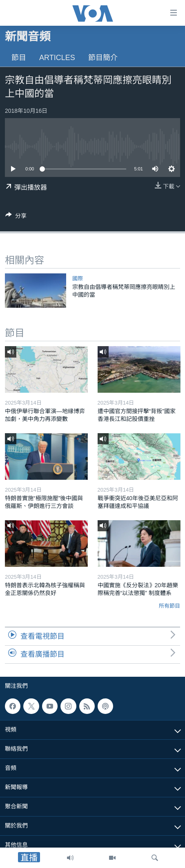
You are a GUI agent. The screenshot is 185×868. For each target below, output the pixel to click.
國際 (78, 279)
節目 (19, 58)
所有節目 (169, 606)
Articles (57, 58)
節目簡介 (103, 58)
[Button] (16, 217)
